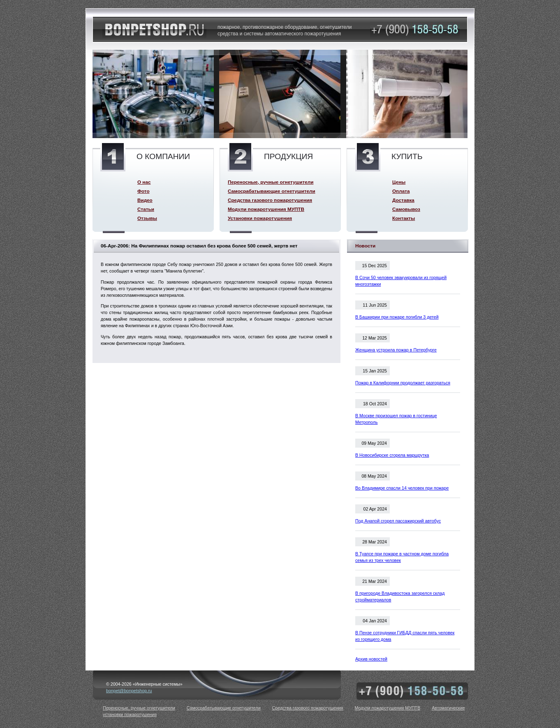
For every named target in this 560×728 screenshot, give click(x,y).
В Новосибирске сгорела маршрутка (392, 455)
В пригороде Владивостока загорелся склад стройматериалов (400, 596)
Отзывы (147, 218)
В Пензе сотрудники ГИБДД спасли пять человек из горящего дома (405, 636)
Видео (145, 200)
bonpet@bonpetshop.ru (129, 691)
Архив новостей (371, 659)
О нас (144, 182)
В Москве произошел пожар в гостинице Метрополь (396, 419)
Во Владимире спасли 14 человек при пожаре (402, 488)
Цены (399, 182)
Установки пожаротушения (260, 218)
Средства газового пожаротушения (270, 200)
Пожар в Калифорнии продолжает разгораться (403, 383)
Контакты (404, 218)
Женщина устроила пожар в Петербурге (396, 350)
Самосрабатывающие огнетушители (272, 191)
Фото (143, 191)
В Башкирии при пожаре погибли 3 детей (397, 317)
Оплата (401, 191)
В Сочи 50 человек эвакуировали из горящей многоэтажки (401, 281)
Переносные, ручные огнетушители (271, 182)
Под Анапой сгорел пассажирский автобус (398, 521)
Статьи (146, 209)
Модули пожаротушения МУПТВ (266, 209)
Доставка (403, 200)
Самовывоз (406, 209)
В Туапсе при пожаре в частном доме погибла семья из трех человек (402, 557)
